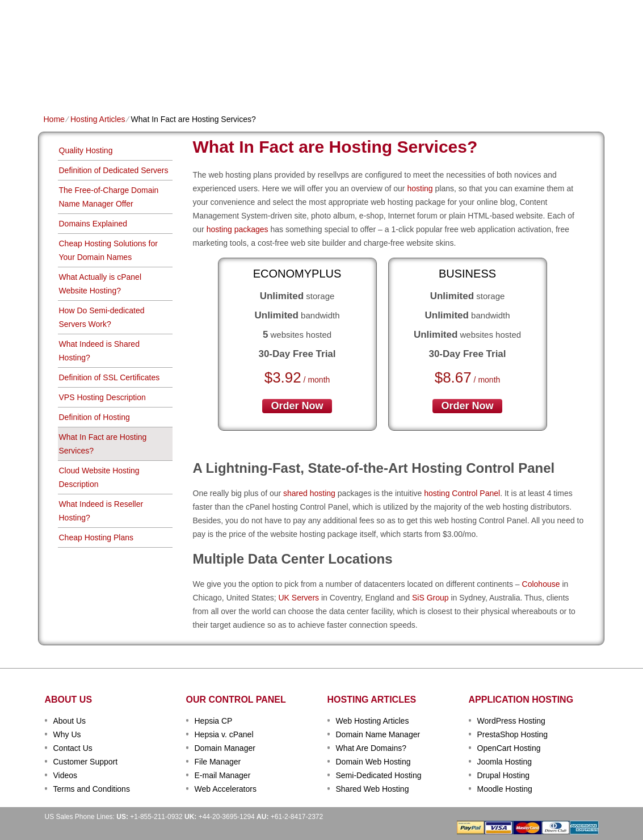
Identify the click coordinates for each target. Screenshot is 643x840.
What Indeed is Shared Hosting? (99, 351)
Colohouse (541, 584)
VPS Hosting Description (102, 397)
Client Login (264, 8)
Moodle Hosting (505, 789)
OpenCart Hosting (509, 748)
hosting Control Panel (462, 493)
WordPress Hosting (511, 721)
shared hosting (309, 493)
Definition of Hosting (94, 417)
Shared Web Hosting (373, 789)
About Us (70, 721)
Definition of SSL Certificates (110, 377)
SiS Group (430, 598)
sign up (542, 43)
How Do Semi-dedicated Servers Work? (102, 317)
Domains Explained (93, 224)
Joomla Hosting (505, 762)
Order (445, 83)
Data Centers (393, 83)
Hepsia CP (214, 721)
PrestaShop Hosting (513, 734)
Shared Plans (106, 83)
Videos (66, 775)
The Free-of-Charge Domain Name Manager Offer (109, 197)
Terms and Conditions (92, 789)
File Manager (218, 762)
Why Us (67, 734)
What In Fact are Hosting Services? (103, 444)
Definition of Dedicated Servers (114, 170)
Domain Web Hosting (373, 762)
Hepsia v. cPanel (224, 734)
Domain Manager (225, 748)
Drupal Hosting (504, 775)
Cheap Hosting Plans (96, 537)
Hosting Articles (98, 119)
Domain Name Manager (378, 734)
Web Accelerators (226, 789)
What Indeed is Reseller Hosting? (101, 511)
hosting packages (238, 229)
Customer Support (86, 762)
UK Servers (299, 598)
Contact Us (73, 748)
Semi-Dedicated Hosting (379, 775)
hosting (420, 188)
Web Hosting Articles (373, 721)
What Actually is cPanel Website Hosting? (100, 284)
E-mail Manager (223, 775)
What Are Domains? (371, 748)
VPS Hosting (240, 83)
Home (55, 83)
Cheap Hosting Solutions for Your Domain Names (108, 250)
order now (297, 406)
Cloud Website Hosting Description (99, 477)
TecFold (86, 28)
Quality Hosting (86, 150)
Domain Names (174, 83)
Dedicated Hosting (315, 83)
